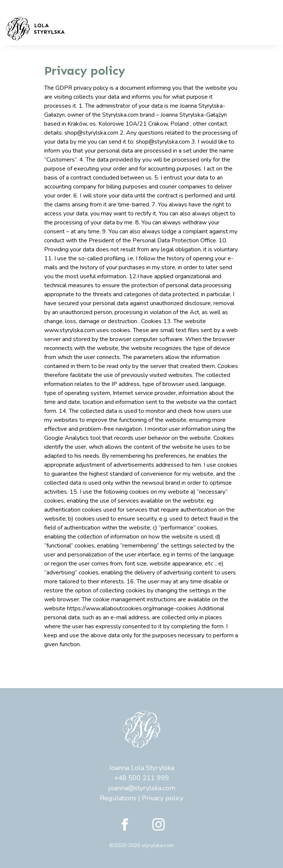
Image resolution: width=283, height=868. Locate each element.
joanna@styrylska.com (142, 788)
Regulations (118, 798)
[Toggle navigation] (267, 29)
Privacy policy (163, 798)
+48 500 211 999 (142, 778)
